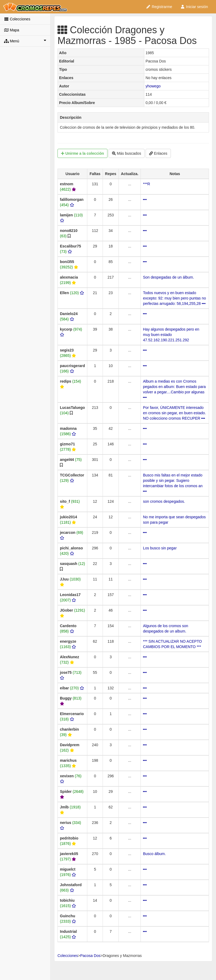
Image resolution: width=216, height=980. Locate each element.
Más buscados (127, 153)
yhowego (153, 86)
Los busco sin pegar (160, 548)
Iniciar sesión (194, 7)
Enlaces (158, 153)
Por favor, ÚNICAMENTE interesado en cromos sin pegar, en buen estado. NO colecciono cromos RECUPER (174, 413)
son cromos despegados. (164, 501)
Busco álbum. (154, 854)
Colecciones (17, 19)
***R (146, 184)
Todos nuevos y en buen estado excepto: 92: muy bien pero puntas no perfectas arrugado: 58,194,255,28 (174, 298)
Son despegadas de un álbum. (168, 277)
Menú (25, 41)
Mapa (12, 30)
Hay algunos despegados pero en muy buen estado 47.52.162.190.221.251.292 (171, 335)
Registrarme (159, 7)
